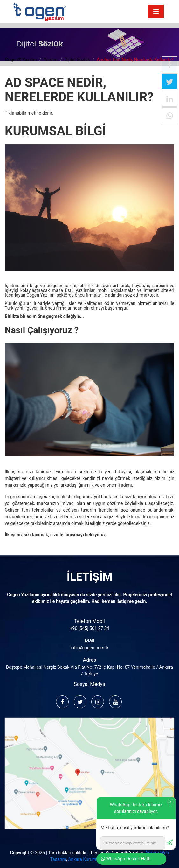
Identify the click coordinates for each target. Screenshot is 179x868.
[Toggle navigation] (156, 11)
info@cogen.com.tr (89, 648)
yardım (51, 60)
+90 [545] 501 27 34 (90, 628)
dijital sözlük (77, 60)
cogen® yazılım (21, 60)
